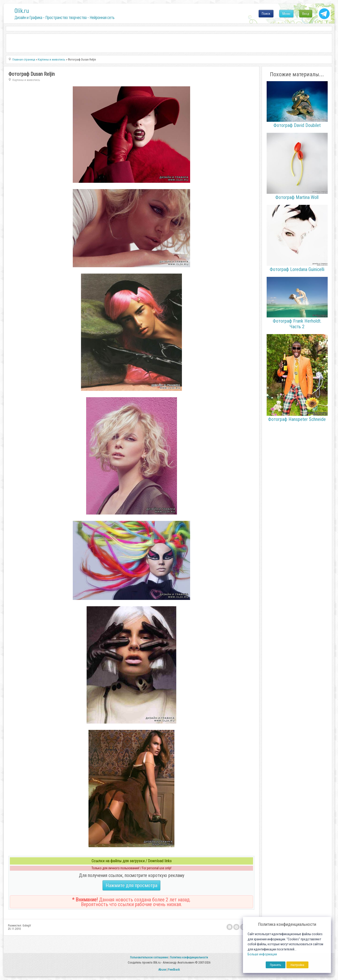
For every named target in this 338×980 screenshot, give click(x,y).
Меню (286, 14)
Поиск (266, 14)
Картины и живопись (26, 80)
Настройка (297, 965)
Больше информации (262, 954)
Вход (306, 14)
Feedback (174, 970)
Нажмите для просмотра (131, 885)
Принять (276, 965)
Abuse (162, 970)
